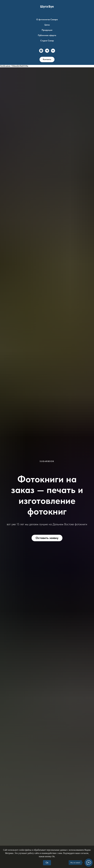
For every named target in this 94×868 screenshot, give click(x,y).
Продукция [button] (47, 30)
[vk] (53, 51)
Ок (47, 863)
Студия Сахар (47, 41)
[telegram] (47, 51)
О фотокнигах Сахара (47, 19)
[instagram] (41, 51)
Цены (47, 25)
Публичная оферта (47, 35)
